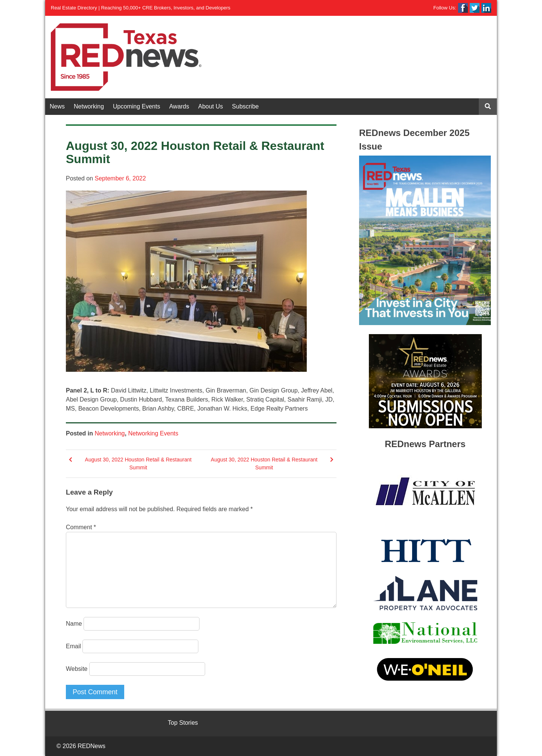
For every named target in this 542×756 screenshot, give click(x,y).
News (57, 106)
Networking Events (153, 433)
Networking (89, 106)
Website (77, 669)
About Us (211, 106)
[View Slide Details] (425, 240)
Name (74, 624)
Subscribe (245, 106)
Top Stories (183, 723)
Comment (81, 527)
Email (73, 646)
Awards (179, 106)
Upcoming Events (136, 106)
